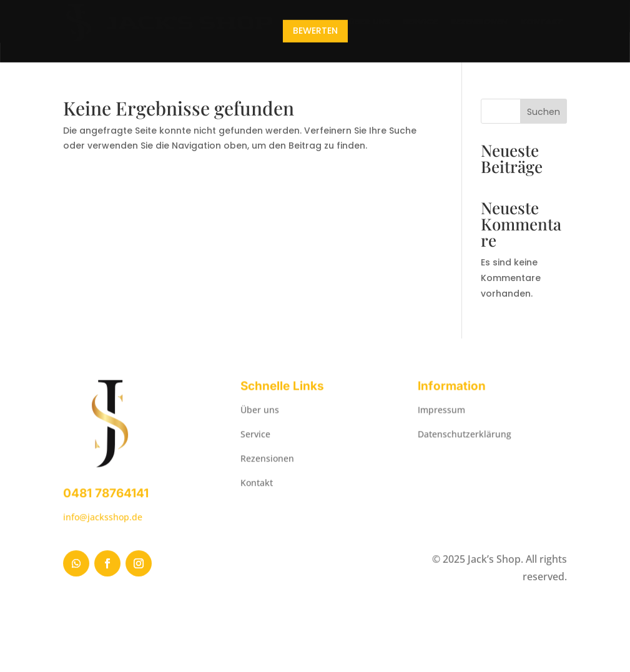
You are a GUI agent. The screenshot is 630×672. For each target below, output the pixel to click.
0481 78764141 (107, 496)
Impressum (440, 415)
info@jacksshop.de (104, 519)
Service (422, 30)
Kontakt (545, 30)
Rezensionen (481, 30)
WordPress (104, 663)
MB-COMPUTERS (161, 651)
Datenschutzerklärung (463, 438)
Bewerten (315, 30)
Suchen (544, 112)
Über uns (370, 30)
